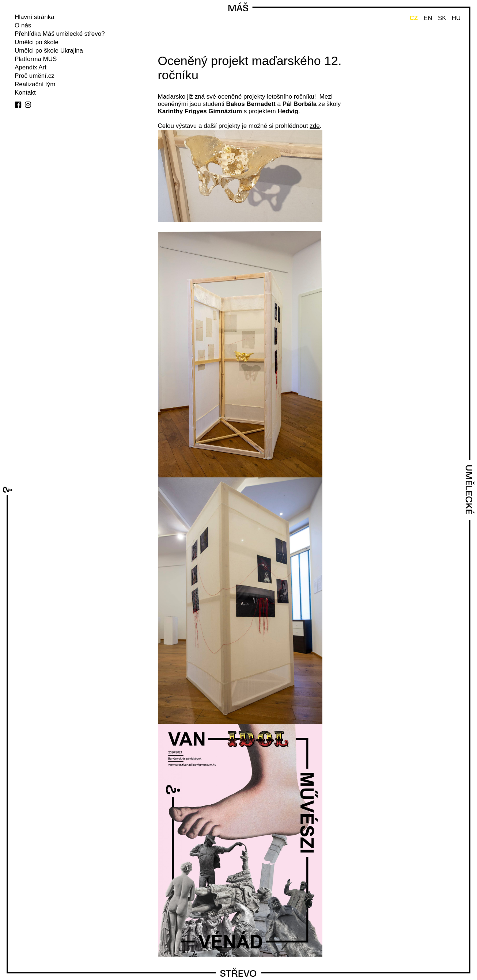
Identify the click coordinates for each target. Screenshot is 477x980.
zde (315, 126)
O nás (23, 25)
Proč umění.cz (35, 76)
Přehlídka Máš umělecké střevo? (60, 34)
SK (442, 18)
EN (428, 18)
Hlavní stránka (35, 17)
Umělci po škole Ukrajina (49, 51)
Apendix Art (31, 67)
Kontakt (25, 93)
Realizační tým (35, 84)
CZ (414, 18)
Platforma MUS (36, 59)
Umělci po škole (37, 42)
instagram (28, 105)
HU (456, 18)
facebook (18, 105)
